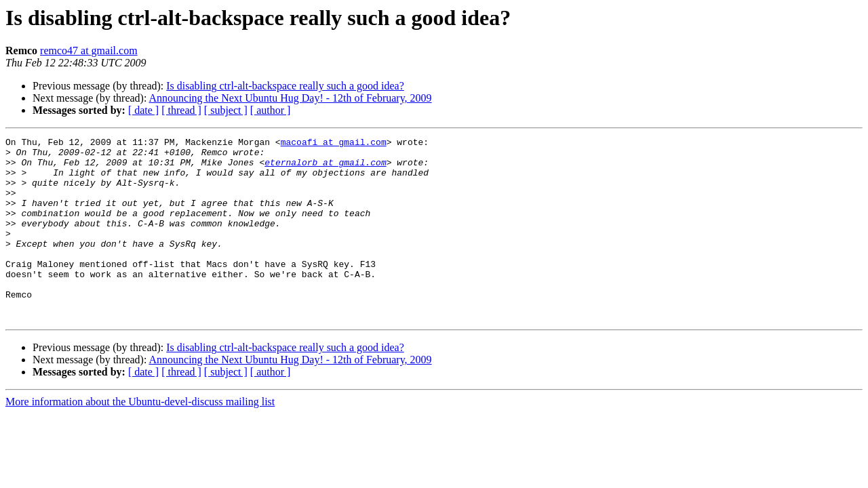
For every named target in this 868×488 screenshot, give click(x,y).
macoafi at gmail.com (334, 144)
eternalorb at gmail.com (325, 168)
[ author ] (271, 110)
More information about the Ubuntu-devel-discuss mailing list (140, 438)
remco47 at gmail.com (89, 50)
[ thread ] (181, 110)
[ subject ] (226, 110)
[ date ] (143, 110)
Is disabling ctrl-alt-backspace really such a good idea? (285, 86)
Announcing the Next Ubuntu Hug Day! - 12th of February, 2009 (291, 98)
